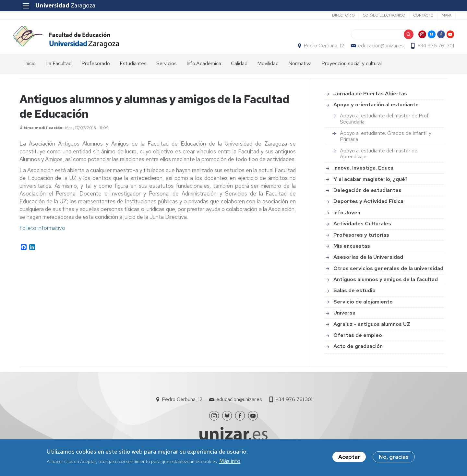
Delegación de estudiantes (367, 197)
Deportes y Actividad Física (368, 208)
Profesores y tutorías (361, 241)
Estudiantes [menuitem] (133, 70)
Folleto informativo (42, 235)
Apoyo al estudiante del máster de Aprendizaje (379, 160)
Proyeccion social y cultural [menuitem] (352, 70)
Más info (230, 461)
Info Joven (347, 219)
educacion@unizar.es (374, 49)
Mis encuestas (352, 252)
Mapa (438, 15)
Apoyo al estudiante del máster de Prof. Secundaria (385, 125)
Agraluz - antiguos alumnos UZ (372, 331)
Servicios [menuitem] (167, 70)
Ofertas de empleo (358, 342)
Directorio (335, 15)
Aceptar (349, 457)
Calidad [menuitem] (239, 70)
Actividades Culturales (362, 230)
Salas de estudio (354, 297)
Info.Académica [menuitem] (204, 70)
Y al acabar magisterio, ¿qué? (371, 186)
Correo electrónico (376, 15)
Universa (344, 320)
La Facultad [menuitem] (59, 70)
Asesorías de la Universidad (368, 264)
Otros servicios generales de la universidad (388, 275)
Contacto (415, 15)
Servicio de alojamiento (363, 308)
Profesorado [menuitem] (96, 70)
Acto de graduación (358, 353)
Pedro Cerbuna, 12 (317, 49)
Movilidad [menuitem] (268, 70)
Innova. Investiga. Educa (363, 175)
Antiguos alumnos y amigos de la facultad (386, 286)
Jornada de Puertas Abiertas (370, 100)
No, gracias (394, 457)
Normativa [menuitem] (300, 70)
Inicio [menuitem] (30, 70)
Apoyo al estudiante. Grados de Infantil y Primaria (386, 143)
